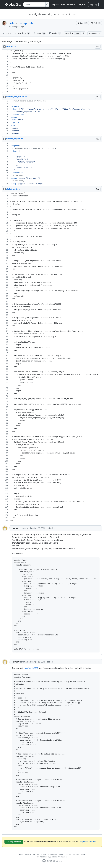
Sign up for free (14, 842)
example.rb (25, 23)
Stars (39, 33)
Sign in (83, 4)
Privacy (28, 854)
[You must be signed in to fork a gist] (96, 23)
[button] (83, 33)
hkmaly (16, 528)
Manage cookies (79, 854)
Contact (68, 854)
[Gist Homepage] (13, 4)
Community (53, 854)
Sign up (93, 4)
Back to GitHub (68, 5)
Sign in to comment (89, 842)
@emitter (16, 543)
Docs (61, 854)
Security (36, 854)
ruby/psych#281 (31, 668)
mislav (12, 23)
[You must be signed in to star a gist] (83, 23)
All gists (55, 5)
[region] (52, 71)
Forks (55, 33)
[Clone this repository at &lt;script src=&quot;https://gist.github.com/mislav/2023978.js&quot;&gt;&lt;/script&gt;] (77, 33)
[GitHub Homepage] (44, 861)
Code (7, 33)
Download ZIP (95, 33)
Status (44, 854)
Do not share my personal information (52, 857)
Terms (21, 854)
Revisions (22, 33)
